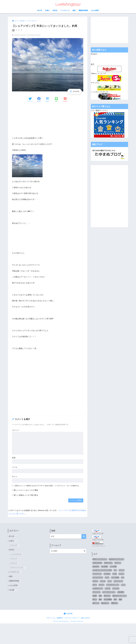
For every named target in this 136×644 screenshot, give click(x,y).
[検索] (84, 536)
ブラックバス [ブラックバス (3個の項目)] (97, 592)
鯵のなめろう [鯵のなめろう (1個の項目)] (105, 603)
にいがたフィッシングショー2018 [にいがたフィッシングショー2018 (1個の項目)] (102, 570)
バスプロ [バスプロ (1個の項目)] (108, 588)
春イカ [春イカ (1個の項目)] (95, 599)
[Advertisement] (48, 120)
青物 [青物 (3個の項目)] (120, 599)
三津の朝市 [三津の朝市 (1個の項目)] (121, 592)
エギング (15, 563)
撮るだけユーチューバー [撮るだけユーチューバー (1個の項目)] (120, 596)
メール (15, 467)
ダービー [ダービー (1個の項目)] (101, 585)
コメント (16, 430)
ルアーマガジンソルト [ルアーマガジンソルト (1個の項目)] (109, 592)
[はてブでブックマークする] (48, 100)
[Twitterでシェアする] (30, 100)
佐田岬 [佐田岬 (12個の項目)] (95, 596)
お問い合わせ (85, 618)
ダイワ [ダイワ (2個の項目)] (95, 585)
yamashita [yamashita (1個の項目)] (96, 566)
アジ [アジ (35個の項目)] (115, 570)
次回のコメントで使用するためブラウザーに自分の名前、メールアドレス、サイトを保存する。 (47, 486)
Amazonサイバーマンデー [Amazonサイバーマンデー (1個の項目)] (116, 559)
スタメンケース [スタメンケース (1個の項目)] (118, 581)
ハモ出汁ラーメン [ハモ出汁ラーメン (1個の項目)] (98, 588)
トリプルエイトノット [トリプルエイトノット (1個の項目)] (113, 585)
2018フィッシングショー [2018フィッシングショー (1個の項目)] (100, 559)
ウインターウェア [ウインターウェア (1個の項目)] (98, 577)
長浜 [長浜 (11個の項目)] (115, 599)
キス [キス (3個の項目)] (123, 577)
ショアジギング (18, 555)
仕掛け (47, 10)
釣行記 (55, 10)
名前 (14, 458)
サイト (15, 477)
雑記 (74, 10)
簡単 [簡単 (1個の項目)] (100, 599)
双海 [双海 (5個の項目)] (100, 596)
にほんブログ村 (98, 533)
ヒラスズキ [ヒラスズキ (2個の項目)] (116, 588)
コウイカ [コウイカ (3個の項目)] (103, 581)
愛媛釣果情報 (83, 10)
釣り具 (40, 10)
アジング (15, 546)
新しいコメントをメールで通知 (26, 490)
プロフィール (51, 618)
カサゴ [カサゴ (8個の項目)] (107, 577)
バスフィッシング (18, 568)
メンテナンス (65, 10)
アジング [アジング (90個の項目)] (122, 570)
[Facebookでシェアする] (39, 100)
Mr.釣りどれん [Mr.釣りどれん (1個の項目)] (108, 563)
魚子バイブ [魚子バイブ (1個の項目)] (96, 603)
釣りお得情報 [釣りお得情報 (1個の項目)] (108, 599)
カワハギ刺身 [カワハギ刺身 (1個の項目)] (115, 577)
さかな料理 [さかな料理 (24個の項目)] (104, 566)
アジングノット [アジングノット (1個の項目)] (97, 574)
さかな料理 (95, 10)
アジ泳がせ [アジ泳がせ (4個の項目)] (107, 574)
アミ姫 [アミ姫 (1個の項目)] (115, 574)
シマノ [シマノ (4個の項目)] (110, 581)
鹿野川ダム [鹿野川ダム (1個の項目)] (115, 603)
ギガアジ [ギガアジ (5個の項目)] (95, 581)
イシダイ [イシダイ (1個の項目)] (121, 574)
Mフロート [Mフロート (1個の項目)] (118, 563)
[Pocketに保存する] (65, 100)
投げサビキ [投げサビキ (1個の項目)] (107, 596)
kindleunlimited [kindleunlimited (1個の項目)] (97, 563)
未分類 (13, 591)
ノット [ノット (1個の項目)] (123, 585)
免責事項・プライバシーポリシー (68, 618)
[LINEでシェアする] (56, 100)
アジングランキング (98, 546)
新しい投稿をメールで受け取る (26, 495)
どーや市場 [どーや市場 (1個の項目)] (113, 566)
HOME (68, 613)
